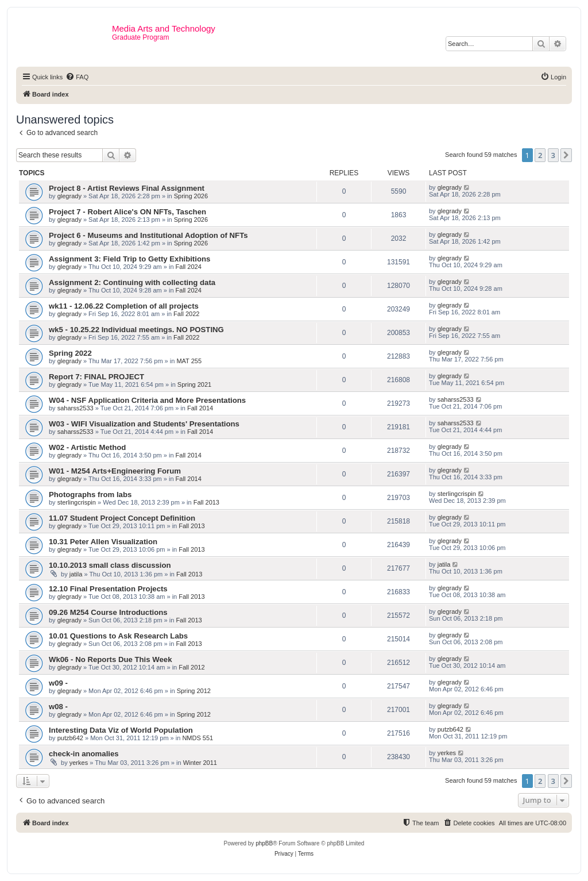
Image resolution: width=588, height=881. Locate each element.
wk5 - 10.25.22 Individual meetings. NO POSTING (136, 330)
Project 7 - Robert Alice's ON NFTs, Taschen (127, 212)
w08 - (58, 707)
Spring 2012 (194, 691)
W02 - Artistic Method (87, 447)
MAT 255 (189, 361)
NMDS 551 (198, 738)
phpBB (264, 843)
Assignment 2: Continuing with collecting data (132, 282)
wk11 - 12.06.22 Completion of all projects (124, 306)
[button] (566, 155)
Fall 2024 (189, 267)
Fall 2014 (200, 408)
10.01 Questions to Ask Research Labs (118, 636)
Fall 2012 (192, 667)
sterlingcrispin (77, 502)
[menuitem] (77, 77)
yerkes (79, 763)
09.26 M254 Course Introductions (108, 612)
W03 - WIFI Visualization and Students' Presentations (144, 424)
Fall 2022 (186, 314)
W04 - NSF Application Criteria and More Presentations (147, 400)
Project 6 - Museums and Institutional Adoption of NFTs (148, 235)
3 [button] (553, 155)
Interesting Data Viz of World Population (121, 730)
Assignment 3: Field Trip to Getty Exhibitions (129, 259)
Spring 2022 (70, 353)
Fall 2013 (206, 502)
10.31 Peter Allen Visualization (103, 542)
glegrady (69, 196)
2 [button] (540, 155)
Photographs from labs (90, 495)
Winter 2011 (200, 763)
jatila (76, 574)
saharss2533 (76, 408)
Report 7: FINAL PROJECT (96, 377)
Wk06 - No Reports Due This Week (110, 659)
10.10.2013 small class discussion (110, 565)
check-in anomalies (84, 754)
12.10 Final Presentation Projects (108, 589)
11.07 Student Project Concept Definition (122, 518)
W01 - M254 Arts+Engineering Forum (115, 471)
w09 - (58, 683)
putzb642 (70, 738)
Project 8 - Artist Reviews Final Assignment (127, 188)
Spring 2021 (194, 384)
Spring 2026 (191, 196)
